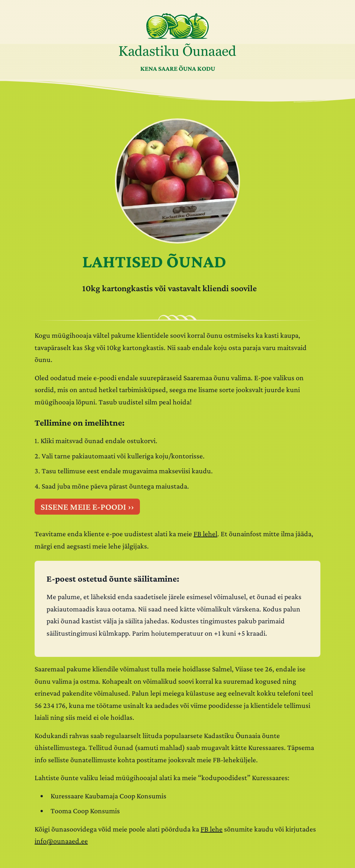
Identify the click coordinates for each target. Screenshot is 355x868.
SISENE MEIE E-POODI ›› (87, 507)
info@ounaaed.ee (61, 841)
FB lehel (205, 534)
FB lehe (212, 829)
